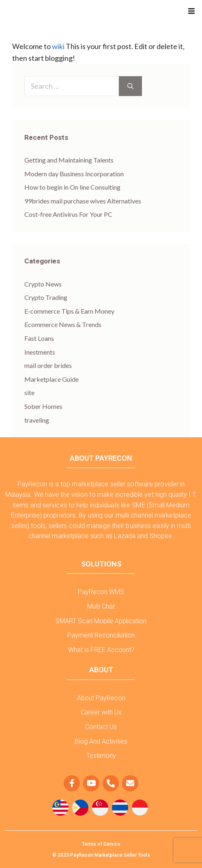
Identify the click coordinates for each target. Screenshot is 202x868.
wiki (58, 46)
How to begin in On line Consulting (72, 187)
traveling (37, 420)
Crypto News (43, 284)
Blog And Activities (101, 741)
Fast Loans (39, 338)
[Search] (130, 86)
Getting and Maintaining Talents (69, 160)
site (29, 392)
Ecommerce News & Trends (63, 324)
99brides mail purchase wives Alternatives (83, 201)
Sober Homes (43, 406)
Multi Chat (101, 606)
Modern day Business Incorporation (74, 174)
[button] (192, 11)
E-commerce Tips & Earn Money (69, 311)
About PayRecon (101, 698)
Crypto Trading (46, 297)
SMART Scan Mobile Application (101, 621)
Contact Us (101, 727)
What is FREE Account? (101, 650)
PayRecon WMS (101, 592)
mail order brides (48, 365)
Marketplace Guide (52, 379)
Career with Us (101, 712)
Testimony (101, 756)
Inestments (40, 352)
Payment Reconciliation (101, 635)
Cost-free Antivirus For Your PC (68, 214)
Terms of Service (101, 844)
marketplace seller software (112, 484)
